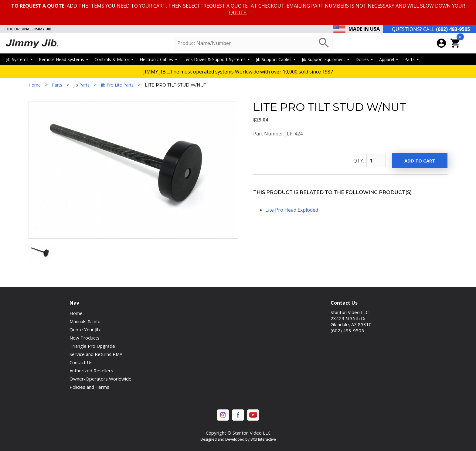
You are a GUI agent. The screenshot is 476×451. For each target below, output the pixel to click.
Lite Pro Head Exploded (292, 210)
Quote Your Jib (85, 330)
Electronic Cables (158, 59)
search (324, 43)
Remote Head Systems (64, 59)
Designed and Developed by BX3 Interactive (238, 439)
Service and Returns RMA (96, 354)
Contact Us (81, 362)
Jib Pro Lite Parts (117, 85)
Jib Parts (82, 85)
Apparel (389, 59)
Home (35, 85)
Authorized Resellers (91, 371)
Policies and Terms (89, 387)
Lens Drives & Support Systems (217, 59)
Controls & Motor (114, 59)
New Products (85, 338)
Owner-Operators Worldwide (100, 379)
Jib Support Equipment (326, 59)
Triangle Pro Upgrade (92, 346)
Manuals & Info (85, 321)
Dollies (364, 59)
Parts (412, 59)
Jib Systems (19, 59)
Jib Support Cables (276, 59)
